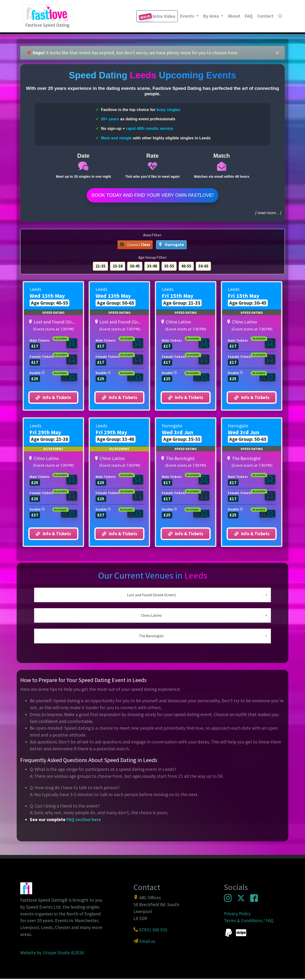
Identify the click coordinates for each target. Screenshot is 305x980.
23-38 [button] (118, 267)
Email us (147, 942)
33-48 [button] (152, 267)
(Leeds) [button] (135, 246)
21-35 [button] (101, 267)
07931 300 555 (153, 931)
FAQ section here (84, 821)
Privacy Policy (237, 915)
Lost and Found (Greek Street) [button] (151, 596)
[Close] (277, 53)
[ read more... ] (268, 214)
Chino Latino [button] (151, 616)
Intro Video (157, 17)
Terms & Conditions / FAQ (249, 922)
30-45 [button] (135, 267)
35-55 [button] (169, 267)
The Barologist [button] (151, 637)
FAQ (249, 16)
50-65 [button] (203, 267)
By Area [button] (211, 16)
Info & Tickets (53, 399)
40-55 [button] (186, 267)
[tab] (153, 596)
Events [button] (188, 16)
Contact (265, 16)
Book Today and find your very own (152, 196)
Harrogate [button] (171, 246)
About (234, 16)
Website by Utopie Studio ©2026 (52, 954)
